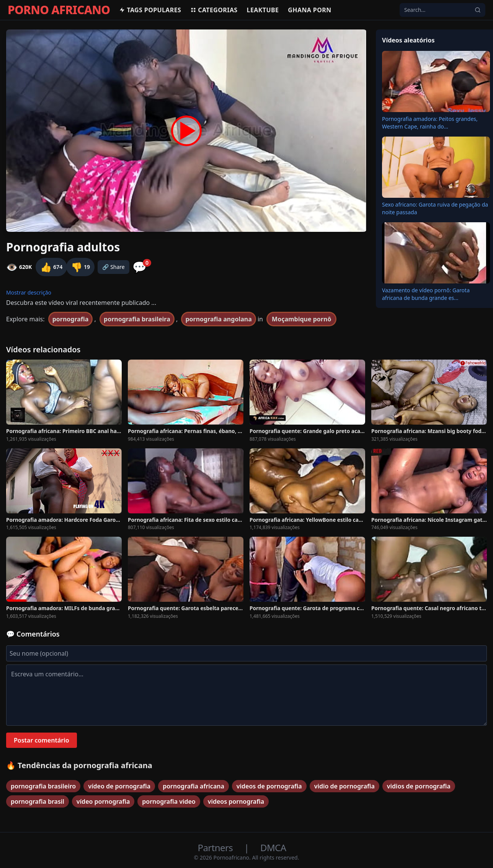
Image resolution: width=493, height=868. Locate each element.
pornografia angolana (218, 319)
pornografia (71, 319)
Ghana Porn (309, 10)
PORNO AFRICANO (59, 10)
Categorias (214, 10)
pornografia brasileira (137, 319)
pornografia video (169, 801)
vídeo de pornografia (119, 786)
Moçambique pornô (301, 319)
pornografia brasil (38, 801)
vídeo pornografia (103, 801)
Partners (216, 848)
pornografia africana (193, 786)
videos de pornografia (269, 786)
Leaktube (263, 10)
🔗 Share (113, 267)
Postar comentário (42, 740)
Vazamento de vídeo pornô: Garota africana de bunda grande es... (426, 294)
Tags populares (150, 10)
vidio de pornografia (344, 786)
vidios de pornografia (419, 786)
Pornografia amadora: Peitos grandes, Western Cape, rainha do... (430, 123)
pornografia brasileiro (43, 786)
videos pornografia (236, 801)
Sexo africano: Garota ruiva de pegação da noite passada (435, 208)
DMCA (273, 848)
